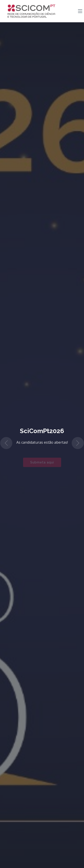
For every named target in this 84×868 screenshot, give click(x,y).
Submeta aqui (42, 464)
